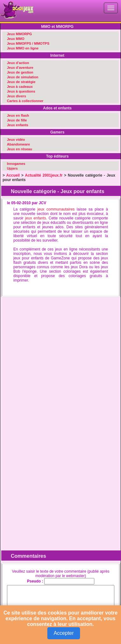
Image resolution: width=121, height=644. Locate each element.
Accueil (13, 175)
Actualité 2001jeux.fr (44, 175)
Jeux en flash (18, 115)
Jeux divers (17, 96)
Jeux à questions (21, 91)
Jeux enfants (18, 125)
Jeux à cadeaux (20, 87)
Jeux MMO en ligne (23, 48)
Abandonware (19, 144)
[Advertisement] (60, 359)
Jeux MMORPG (20, 34)
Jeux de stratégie (21, 82)
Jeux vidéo (16, 140)
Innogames (16, 164)
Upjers (12, 168)
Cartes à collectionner (25, 101)
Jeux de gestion (20, 72)
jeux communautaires (56, 209)
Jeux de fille (17, 120)
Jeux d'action (18, 63)
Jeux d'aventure (20, 68)
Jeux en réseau (20, 149)
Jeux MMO (16, 39)
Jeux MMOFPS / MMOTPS (28, 43)
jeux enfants (36, 218)
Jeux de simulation (23, 77)
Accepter (64, 633)
